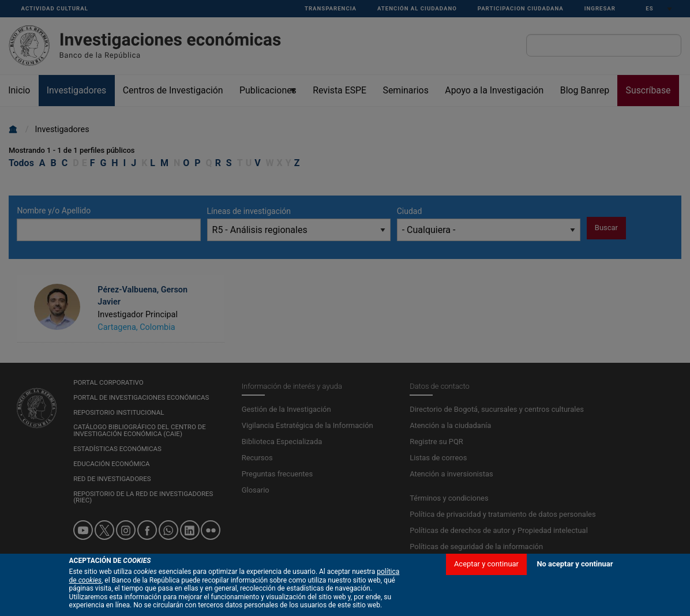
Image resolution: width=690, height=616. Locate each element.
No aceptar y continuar (575, 575)
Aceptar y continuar (486, 575)
